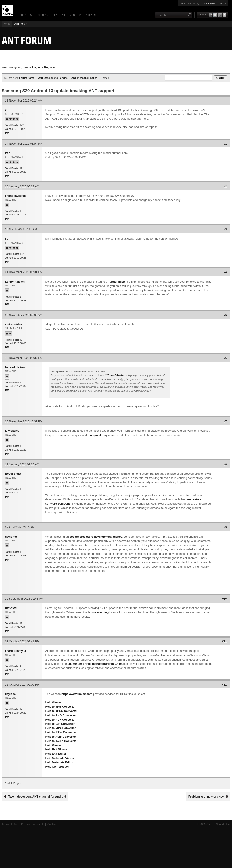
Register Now (207, 4)
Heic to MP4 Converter (61, 728)
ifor (7, 110)
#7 (225, 421)
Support (91, 15)
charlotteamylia (16, 651)
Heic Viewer (53, 702)
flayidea (10, 694)
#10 (224, 599)
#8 (225, 464)
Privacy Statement (32, 824)
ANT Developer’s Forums (53, 78)
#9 (225, 527)
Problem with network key (206, 797)
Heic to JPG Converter (61, 707)
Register (50, 67)
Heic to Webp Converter (62, 741)
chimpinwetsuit (16, 196)
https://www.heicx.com (77, 694)
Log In (223, 4)
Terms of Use (10, 824)
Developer (59, 15)
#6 (225, 358)
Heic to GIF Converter (60, 724)
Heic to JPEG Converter (61, 711)
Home (7, 24)
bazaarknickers (15, 367)
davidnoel (12, 537)
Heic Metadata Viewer (60, 758)
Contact (52, 824)
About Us (76, 15)
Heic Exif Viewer (56, 749)
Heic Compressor (57, 767)
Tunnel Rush (117, 282)
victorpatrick (14, 324)
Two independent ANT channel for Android (37, 797)
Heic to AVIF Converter (61, 737)
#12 (224, 685)
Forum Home (27, 78)
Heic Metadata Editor (60, 762)
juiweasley (12, 431)
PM (7, 133)
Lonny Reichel (15, 282)
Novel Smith (13, 474)
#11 (224, 641)
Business (42, 15)
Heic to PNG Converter (61, 715)
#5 (225, 315)
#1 (225, 144)
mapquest (94, 435)
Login (36, 67)
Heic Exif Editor (56, 754)
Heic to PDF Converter (61, 720)
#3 (225, 229)
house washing (98, 612)
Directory (26, 15)
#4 (225, 272)
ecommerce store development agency (96, 537)
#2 (225, 186)
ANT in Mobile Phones (84, 78)
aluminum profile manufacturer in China (95, 664)
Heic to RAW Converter (61, 732)
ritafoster (11, 608)
